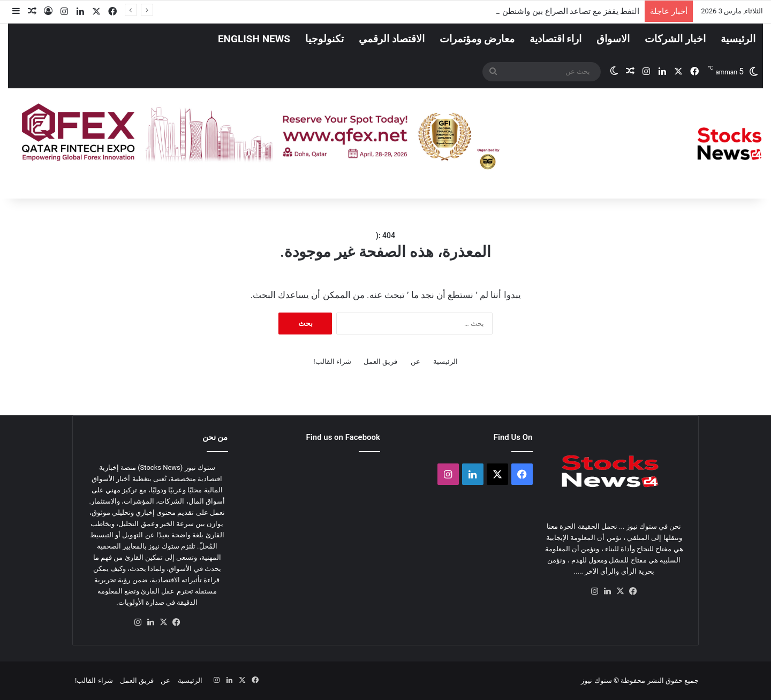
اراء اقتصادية (556, 39)
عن (415, 362)
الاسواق (613, 39)
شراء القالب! (332, 362)
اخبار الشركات (675, 39)
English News (254, 39)
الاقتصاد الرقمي (392, 39)
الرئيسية (738, 39)
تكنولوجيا (324, 39)
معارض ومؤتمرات (477, 39)
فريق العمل (380, 362)
